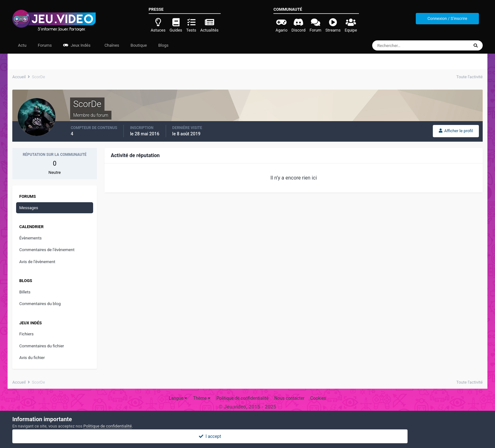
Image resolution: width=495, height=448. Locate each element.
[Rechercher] (403, 45)
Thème (202, 398)
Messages (29, 208)
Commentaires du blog (40, 304)
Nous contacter (289, 398)
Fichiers (26, 334)
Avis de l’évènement (37, 262)
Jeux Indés (77, 45)
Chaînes (111, 45)
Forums (45, 45)
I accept (247, 436)
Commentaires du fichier (42, 346)
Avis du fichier (32, 358)
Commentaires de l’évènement (47, 250)
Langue (178, 398)
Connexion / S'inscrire (447, 18)
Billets (25, 292)
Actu (22, 45)
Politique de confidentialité (242, 398)
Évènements (30, 238)
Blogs (163, 45)
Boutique (139, 45)
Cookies (318, 398)
